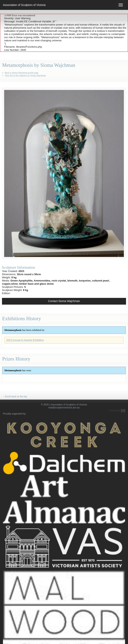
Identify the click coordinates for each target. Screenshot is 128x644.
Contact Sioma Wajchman (64, 301)
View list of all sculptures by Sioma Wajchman (25, 75)
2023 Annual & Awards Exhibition (25, 340)
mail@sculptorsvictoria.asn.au (64, 408)
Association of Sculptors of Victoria (24, 5)
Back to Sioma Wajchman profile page (22, 73)
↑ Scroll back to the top (15, 397)
